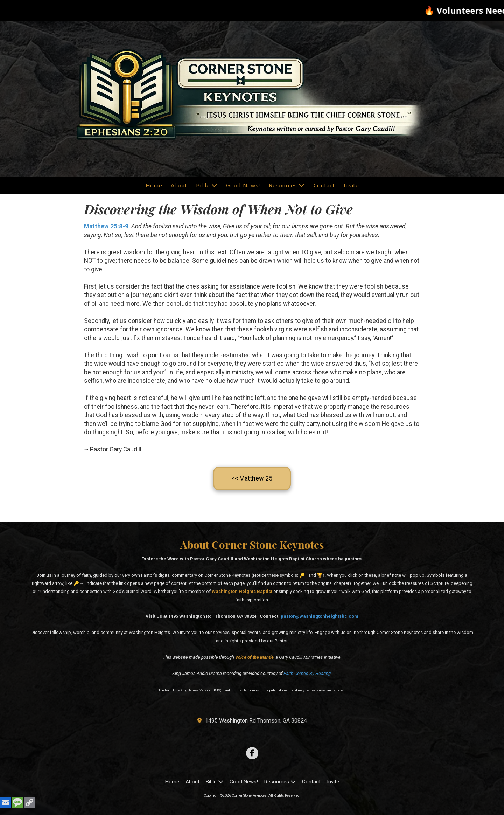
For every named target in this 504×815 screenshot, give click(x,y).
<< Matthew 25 (252, 478)
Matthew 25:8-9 (106, 226)
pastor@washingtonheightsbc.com (320, 616)
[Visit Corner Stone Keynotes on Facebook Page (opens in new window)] (252, 753)
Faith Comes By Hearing (307, 673)
